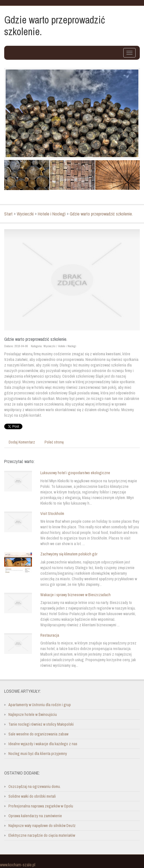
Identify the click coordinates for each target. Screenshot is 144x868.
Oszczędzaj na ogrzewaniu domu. (35, 787)
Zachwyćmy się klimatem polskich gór (69, 554)
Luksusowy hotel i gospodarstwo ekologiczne (75, 473)
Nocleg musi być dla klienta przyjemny (38, 754)
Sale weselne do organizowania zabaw (38, 734)
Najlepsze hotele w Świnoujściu (33, 714)
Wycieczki (25, 214)
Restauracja (50, 635)
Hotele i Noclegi (52, 214)
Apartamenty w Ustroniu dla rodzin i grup (40, 705)
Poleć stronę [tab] (54, 442)
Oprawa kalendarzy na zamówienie (35, 816)
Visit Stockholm (52, 514)
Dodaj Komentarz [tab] (22, 442)
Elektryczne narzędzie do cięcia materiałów (42, 835)
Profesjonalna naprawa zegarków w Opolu (41, 806)
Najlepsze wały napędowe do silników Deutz (42, 826)
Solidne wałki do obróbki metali (32, 796)
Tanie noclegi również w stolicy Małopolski (41, 724)
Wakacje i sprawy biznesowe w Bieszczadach (76, 595)
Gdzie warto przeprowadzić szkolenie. (101, 214)
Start (8, 214)
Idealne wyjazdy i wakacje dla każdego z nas (43, 744)
